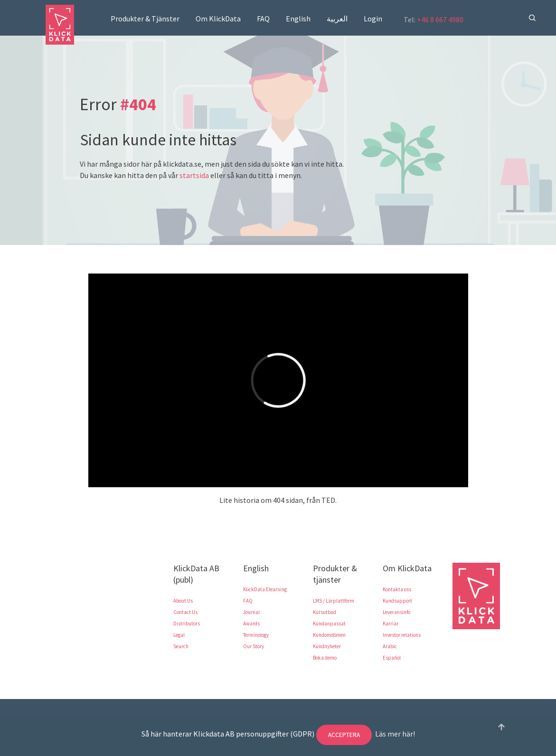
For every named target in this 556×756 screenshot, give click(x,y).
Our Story (254, 646)
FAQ (263, 19)
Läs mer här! (395, 734)
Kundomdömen (329, 635)
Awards (251, 624)
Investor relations (402, 635)
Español (392, 658)
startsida (194, 175)
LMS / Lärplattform (334, 601)
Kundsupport (397, 601)
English (298, 19)
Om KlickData (218, 19)
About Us (183, 601)
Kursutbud (325, 612)
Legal (179, 635)
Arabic (390, 646)
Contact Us (185, 612)
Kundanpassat (329, 624)
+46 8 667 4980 (440, 19)
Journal (251, 612)
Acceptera (344, 735)
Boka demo (325, 658)
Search (181, 646)
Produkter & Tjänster (145, 19)
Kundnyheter (327, 646)
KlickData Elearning (265, 589)
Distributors (187, 624)
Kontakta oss (397, 589)
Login (373, 19)
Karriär (391, 624)
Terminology (256, 635)
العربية (337, 19)
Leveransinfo (396, 612)
